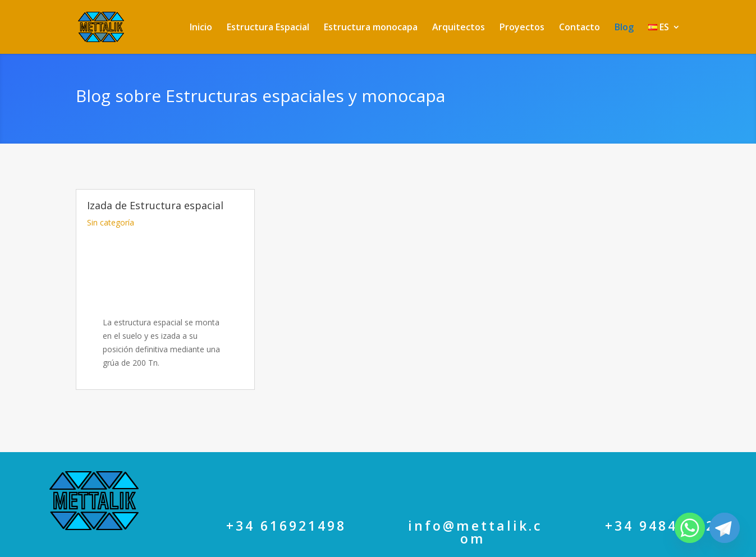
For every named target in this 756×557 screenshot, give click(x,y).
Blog (624, 28)
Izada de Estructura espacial (155, 196)
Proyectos (522, 28)
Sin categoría (111, 213)
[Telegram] (725, 528)
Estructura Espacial (268, 28)
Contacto (579, 28)
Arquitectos (459, 28)
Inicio (201, 28)
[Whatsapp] (690, 528)
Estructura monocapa (371, 28)
